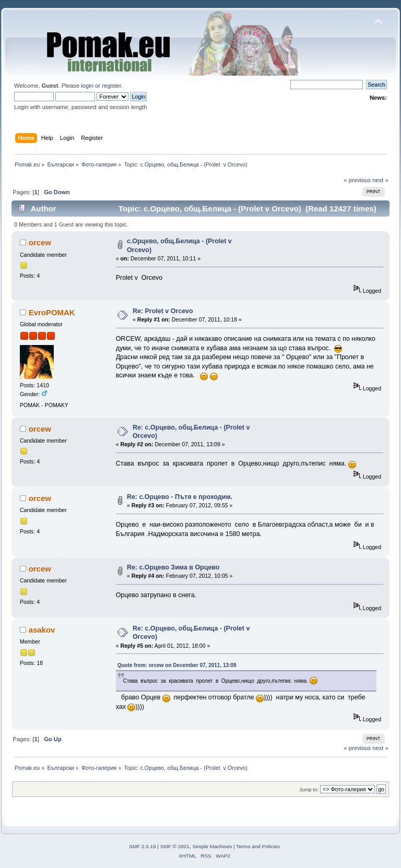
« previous (357, 180)
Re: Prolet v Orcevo (163, 311)
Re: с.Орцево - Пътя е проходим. (180, 497)
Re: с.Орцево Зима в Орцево (173, 567)
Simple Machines (212, 846)
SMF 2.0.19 (143, 846)
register (111, 86)
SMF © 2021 (175, 846)
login (87, 86)
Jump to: (309, 789)
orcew (40, 242)
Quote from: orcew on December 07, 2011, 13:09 (177, 665)
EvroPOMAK (52, 312)
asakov (42, 630)
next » (380, 180)
